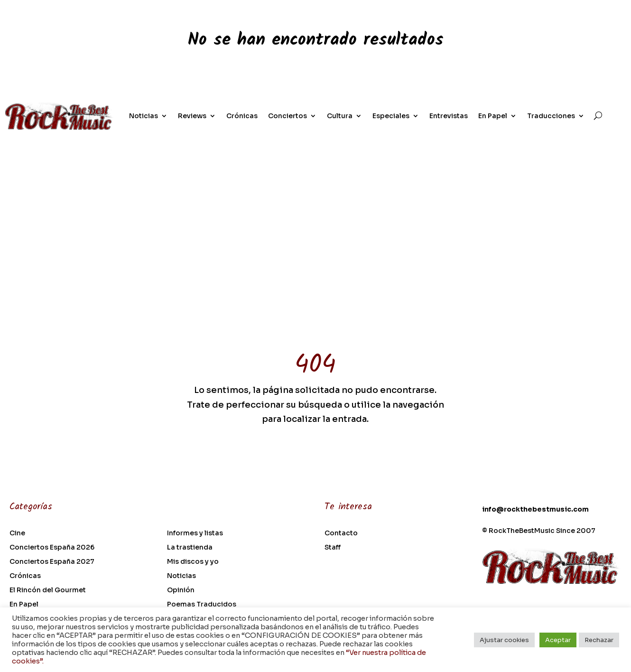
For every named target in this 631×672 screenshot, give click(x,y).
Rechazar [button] (599, 640)
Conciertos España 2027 (52, 562)
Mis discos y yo (193, 562)
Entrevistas (449, 116)
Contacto (341, 533)
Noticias (144, 116)
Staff (333, 548)
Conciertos (288, 116)
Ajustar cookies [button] (504, 640)
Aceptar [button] (558, 640)
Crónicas (242, 116)
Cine (17, 533)
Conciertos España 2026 (52, 548)
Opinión (181, 590)
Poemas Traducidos (202, 605)
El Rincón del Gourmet (48, 590)
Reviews (192, 116)
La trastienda (190, 548)
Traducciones (551, 116)
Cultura (340, 116)
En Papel (493, 116)
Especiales (391, 116)
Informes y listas (195, 533)
